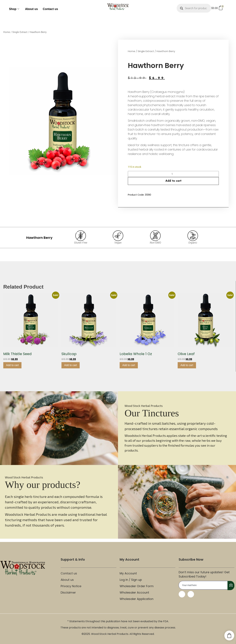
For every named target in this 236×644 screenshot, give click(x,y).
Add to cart (173, 181)
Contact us (50, 9)
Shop (14, 9)
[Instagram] (191, 594)
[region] (118, 428)
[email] (203, 585)
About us (31, 9)
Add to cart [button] (12, 365)
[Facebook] (182, 594)
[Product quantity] (173, 174)
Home (7, 32)
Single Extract (20, 32)
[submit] (231, 586)
